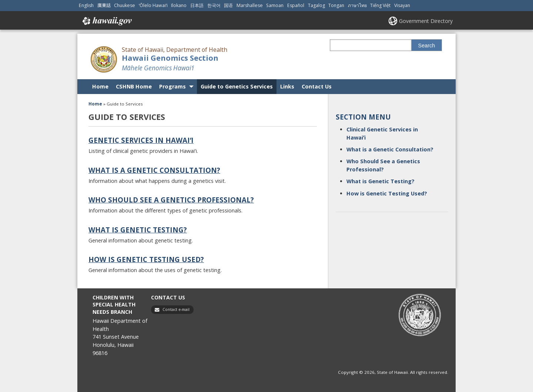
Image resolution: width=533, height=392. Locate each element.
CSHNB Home (134, 86)
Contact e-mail (176, 309)
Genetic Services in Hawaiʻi (141, 140)
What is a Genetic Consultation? (154, 170)
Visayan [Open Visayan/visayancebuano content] (402, 5)
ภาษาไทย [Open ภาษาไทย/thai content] (357, 5)
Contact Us (317, 86)
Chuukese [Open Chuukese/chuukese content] (125, 5)
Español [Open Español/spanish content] (296, 5)
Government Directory (426, 21)
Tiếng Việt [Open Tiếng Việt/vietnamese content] (380, 5)
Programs (172, 86)
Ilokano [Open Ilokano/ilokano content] (179, 5)
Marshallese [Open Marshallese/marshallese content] (250, 5)
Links (287, 86)
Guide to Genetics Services (237, 86)
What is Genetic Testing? (138, 230)
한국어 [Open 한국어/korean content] (214, 5)
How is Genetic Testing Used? (146, 259)
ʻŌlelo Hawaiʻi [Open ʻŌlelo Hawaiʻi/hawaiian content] (153, 5)
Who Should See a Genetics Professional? (171, 200)
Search (427, 46)
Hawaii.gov (106, 21)
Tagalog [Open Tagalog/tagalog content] (316, 5)
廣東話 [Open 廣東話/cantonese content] (104, 5)
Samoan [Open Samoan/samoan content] (275, 5)
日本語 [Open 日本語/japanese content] (197, 5)
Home (100, 86)
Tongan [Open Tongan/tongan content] (336, 5)
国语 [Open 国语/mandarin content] (228, 5)
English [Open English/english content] (86, 5)
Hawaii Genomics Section (170, 58)
